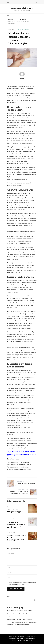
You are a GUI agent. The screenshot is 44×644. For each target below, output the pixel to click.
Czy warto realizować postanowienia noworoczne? (21, 628)
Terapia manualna (24, 29)
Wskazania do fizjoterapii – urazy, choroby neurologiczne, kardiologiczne (17, 526)
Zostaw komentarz (22, 82)
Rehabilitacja (11, 508)
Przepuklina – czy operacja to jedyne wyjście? (20, 611)
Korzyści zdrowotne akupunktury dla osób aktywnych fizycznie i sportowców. (19, 615)
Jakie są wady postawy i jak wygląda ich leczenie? (15, 512)
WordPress (29, 640)
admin (22, 75)
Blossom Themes (17, 640)
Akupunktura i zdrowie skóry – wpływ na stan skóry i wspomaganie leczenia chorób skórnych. (22, 624)
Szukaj (9, 597)
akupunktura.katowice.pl (22, 8)
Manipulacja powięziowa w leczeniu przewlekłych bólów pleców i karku (16, 539)
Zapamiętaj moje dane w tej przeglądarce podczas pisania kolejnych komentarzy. (22, 583)
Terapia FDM (11, 536)
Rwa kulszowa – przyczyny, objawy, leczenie (20, 619)
